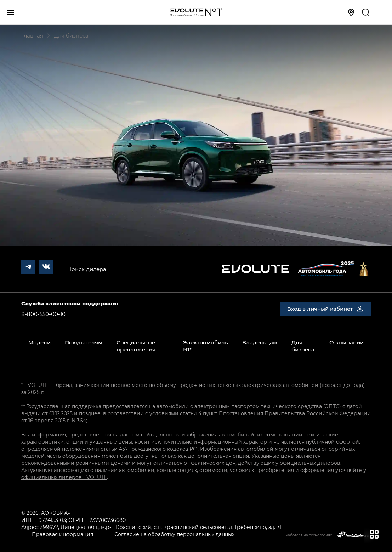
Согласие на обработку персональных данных (174, 534)
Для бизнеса (303, 346)
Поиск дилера (87, 269)
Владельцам (260, 342)
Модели (39, 342)
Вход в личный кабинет (325, 309)
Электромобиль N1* (206, 346)
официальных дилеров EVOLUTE (64, 477)
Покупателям (84, 342)
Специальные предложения (136, 346)
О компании (346, 342)
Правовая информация (63, 534)
